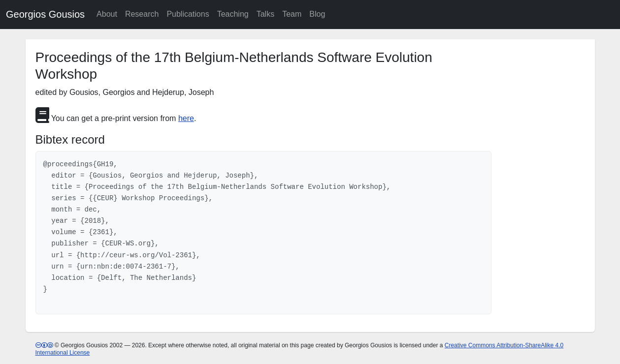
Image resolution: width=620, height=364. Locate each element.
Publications (188, 14)
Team (292, 14)
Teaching (233, 14)
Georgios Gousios (45, 14)
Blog (317, 14)
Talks (265, 14)
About (107, 14)
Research (142, 14)
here (186, 118)
